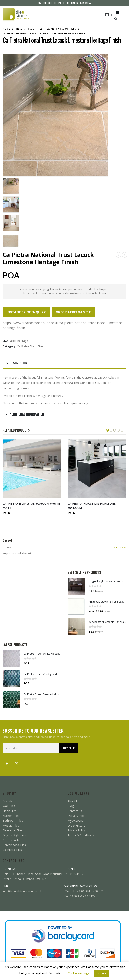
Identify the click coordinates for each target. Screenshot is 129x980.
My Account (75, 820)
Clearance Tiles (13, 830)
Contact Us (75, 811)
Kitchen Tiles (11, 816)
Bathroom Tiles (13, 820)
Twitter (17, 763)
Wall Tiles (9, 806)
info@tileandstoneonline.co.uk (22, 891)
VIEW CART (120, 547)
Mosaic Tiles (11, 825)
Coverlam (9, 801)
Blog (71, 806)
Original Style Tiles (15, 835)
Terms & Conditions (81, 835)
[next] (125, 255)
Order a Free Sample (73, 312)
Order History (76, 825)
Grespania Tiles (13, 840)
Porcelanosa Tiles (14, 845)
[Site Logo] (16, 15)
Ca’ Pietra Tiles (12, 850)
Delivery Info (76, 816)
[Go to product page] (76, 586)
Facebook (7, 763)
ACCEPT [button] (102, 973)
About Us (74, 801)
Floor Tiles (10, 811)
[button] (118, 12)
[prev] (118, 255)
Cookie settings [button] (79, 973)
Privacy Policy (76, 830)
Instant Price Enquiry (26, 312)
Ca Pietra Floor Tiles (30, 346)
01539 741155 (85, 3)
